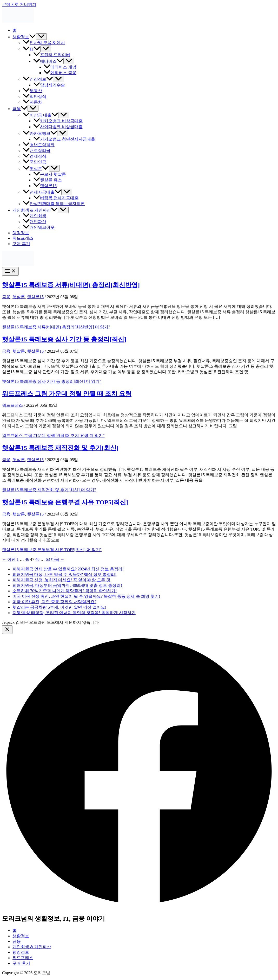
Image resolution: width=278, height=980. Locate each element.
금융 (6, 297)
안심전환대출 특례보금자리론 (54, 204)
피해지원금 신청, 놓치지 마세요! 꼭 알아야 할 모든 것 (61, 580)
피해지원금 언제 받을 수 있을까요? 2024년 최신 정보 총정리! (68, 569)
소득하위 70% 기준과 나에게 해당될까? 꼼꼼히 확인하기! (65, 591)
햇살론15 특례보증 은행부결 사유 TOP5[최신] (65, 502)
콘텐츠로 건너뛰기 (19, 5)
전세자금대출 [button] (42, 192)
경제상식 (35, 156)
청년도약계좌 (39, 145)
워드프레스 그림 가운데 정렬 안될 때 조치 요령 (67, 394)
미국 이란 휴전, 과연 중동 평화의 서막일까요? (54, 602)
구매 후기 (21, 244)
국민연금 (35, 162)
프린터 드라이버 (52, 55)
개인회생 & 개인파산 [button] (35, 210)
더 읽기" (56, 327)
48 (37, 559)
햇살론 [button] (36, 168)
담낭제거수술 (49, 85)
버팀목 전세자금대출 (56, 198)
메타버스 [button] (48, 61)
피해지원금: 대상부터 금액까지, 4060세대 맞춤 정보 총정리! (67, 585)
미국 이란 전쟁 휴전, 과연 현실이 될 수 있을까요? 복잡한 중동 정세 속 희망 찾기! (86, 596)
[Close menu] (7, 630)
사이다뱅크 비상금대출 (58, 127)
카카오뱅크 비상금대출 (58, 121)
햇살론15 (45, 186)
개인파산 (35, 222)
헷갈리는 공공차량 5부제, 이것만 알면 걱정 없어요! (59, 607)
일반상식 (35, 96)
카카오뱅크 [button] (40, 133)
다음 (58, 559)
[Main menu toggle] (10, 271)
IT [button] (32, 49)
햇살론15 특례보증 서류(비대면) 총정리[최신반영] (71, 285)
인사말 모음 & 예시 (44, 43)
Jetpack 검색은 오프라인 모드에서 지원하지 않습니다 (50, 622)
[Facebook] (139, 907)
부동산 (32, 91)
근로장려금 (37, 151)
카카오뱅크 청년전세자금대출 (64, 139)
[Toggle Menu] (41, 37)
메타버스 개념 (60, 67)
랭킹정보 (21, 233)
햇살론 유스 (48, 180)
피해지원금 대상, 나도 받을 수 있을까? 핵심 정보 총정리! (64, 574)
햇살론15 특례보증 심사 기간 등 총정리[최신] (64, 339)
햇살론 (19, 297)
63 (48, 559)
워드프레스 (23, 238)
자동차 (32, 102)
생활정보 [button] (24, 37)
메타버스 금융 (60, 73)
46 (27, 559)
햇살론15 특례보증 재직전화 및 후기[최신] (60, 448)
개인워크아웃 (39, 227)
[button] (32, 37)
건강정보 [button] (38, 79)
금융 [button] (20, 109)
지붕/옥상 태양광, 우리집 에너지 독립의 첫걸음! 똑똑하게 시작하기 (74, 613)
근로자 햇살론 (50, 174)
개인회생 (35, 216)
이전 (9, 559)
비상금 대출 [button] (41, 115)
